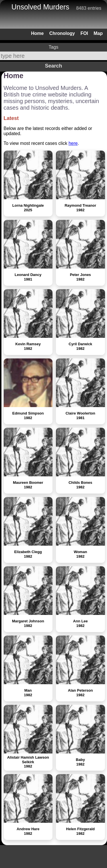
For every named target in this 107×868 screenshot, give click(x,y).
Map (98, 33)
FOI (84, 33)
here (73, 143)
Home (37, 33)
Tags (54, 47)
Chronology (62, 33)
